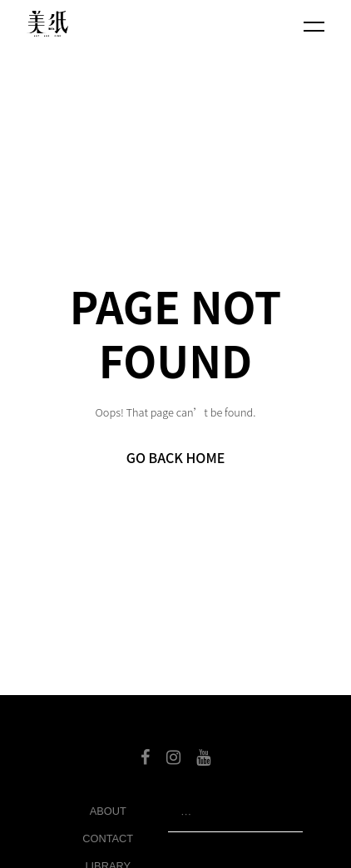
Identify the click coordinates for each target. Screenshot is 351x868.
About (108, 811)
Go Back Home (176, 457)
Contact (108, 838)
